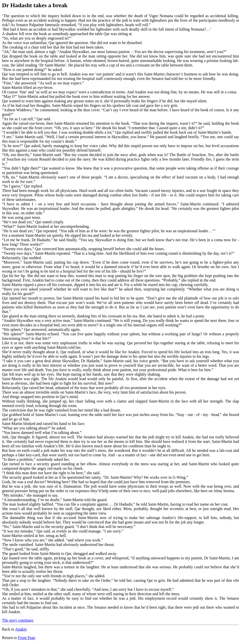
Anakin (21, 629)
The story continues (18, 620)
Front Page (27, 638)
